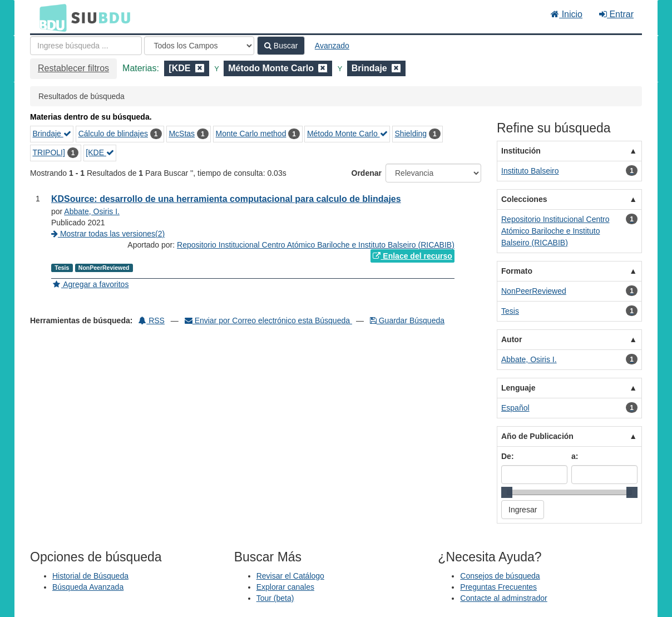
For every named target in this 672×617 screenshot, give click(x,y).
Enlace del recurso (412, 256)
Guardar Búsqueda (407, 320)
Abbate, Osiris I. (92, 211)
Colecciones (524, 199)
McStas (182, 134)
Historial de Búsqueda (90, 576)
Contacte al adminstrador (503, 598)
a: (575, 456)
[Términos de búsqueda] (86, 46)
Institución (521, 151)
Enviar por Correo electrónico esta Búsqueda (268, 320)
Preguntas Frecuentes (498, 587)
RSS (152, 320)
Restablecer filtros (73, 68)
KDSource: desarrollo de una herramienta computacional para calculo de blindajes (226, 199)
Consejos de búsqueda (500, 576)
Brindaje (52, 134)
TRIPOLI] (49, 152)
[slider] (507, 492)
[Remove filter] (200, 68)
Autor (512, 339)
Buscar (281, 46)
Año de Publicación (537, 436)
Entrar (616, 14)
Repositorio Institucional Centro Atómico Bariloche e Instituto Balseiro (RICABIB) (316, 245)
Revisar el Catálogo (290, 576)
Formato (517, 271)
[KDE (100, 152)
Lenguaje (518, 388)
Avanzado (332, 46)
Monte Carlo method (251, 134)
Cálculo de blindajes (113, 134)
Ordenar (367, 173)
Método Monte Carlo (347, 134)
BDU (50, 17)
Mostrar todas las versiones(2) (108, 234)
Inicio (567, 14)
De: (508, 456)
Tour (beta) (275, 598)
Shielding (411, 134)
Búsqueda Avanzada (88, 587)
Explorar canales (285, 587)
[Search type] (199, 46)
